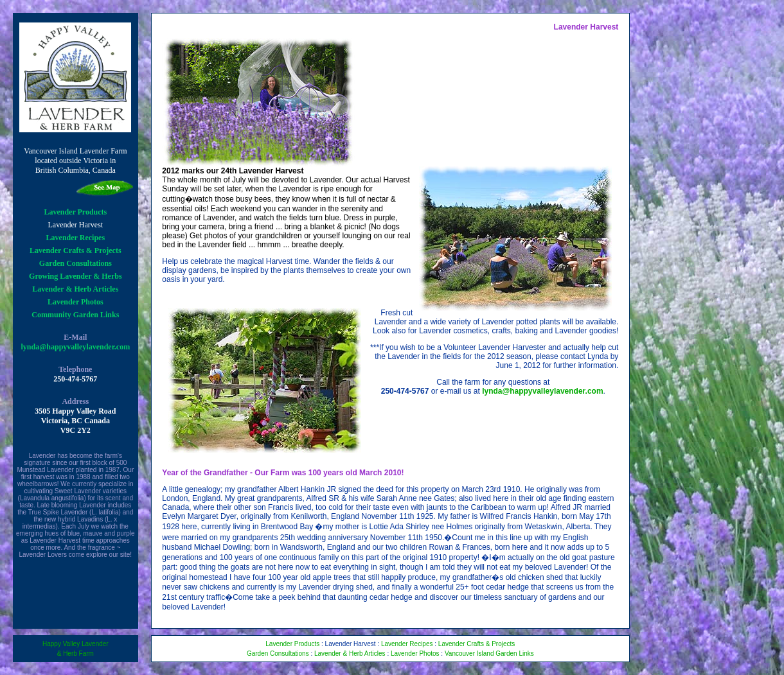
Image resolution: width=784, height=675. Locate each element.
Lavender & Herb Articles (75, 289)
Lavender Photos (76, 302)
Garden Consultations (76, 263)
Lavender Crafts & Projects (76, 250)
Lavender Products (75, 212)
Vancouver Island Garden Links (489, 653)
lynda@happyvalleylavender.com (75, 347)
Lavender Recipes (76, 238)
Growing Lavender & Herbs (76, 276)
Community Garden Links (75, 315)
